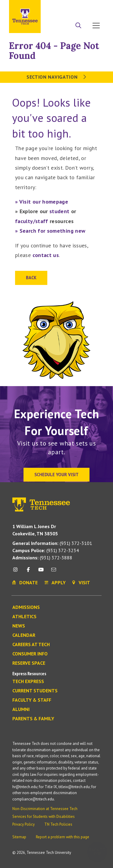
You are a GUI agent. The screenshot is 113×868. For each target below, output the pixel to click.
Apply (64, 7)
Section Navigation (56, 77)
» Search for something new (50, 231)
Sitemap (19, 837)
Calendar (24, 635)
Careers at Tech (31, 645)
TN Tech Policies (58, 824)
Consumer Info (30, 654)
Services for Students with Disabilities (44, 817)
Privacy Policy (24, 824)
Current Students (35, 691)
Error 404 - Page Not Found (54, 51)
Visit (97, 7)
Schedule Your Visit (56, 475)
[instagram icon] (17, 572)
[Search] (78, 26)
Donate (81, 7)
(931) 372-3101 (52, 543)
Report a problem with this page (63, 837)
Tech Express (28, 682)
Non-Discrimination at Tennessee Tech (45, 809)
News (19, 626)
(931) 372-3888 (42, 558)
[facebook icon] (28, 572)
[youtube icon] (41, 572)
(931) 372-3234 (46, 550)
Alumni (21, 709)
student (60, 211)
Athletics (24, 617)
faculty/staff (32, 221)
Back (31, 278)
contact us (46, 255)
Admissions (26, 607)
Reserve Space (29, 663)
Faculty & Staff (32, 700)
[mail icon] (54, 572)
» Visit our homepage (42, 202)
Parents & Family (33, 719)
